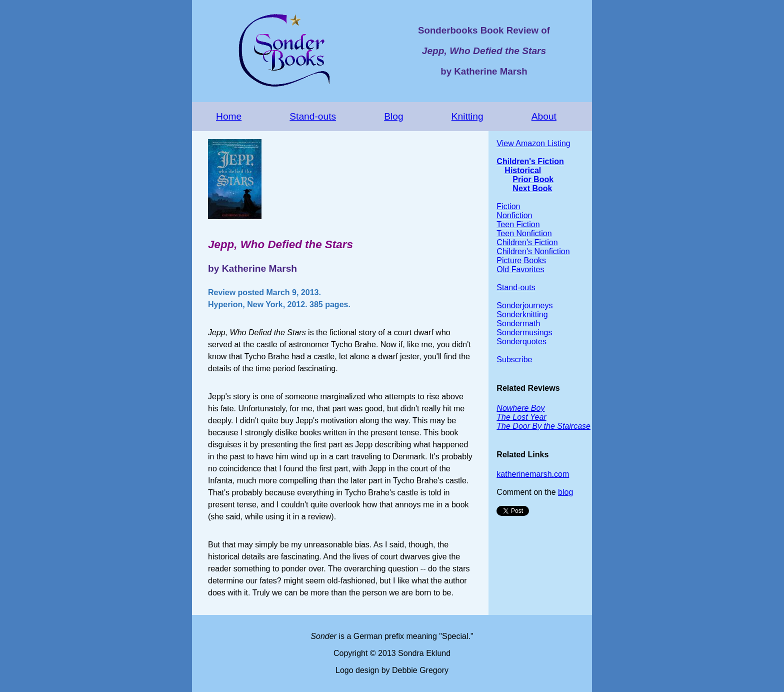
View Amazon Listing (533, 143)
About (544, 116)
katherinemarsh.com (533, 474)
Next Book (532, 188)
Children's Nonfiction (533, 251)
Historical (523, 170)
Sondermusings (524, 332)
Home (229, 116)
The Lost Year (521, 417)
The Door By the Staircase (543, 426)
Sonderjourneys (524, 305)
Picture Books (521, 260)
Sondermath (518, 323)
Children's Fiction (530, 161)
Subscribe (514, 360)
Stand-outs (313, 116)
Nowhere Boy (520, 408)
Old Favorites (520, 269)
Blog (393, 116)
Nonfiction (514, 215)
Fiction (508, 206)
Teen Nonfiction (524, 233)
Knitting (467, 116)
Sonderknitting (522, 314)
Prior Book (533, 179)
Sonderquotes (521, 341)
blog (565, 492)
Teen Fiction (518, 224)
